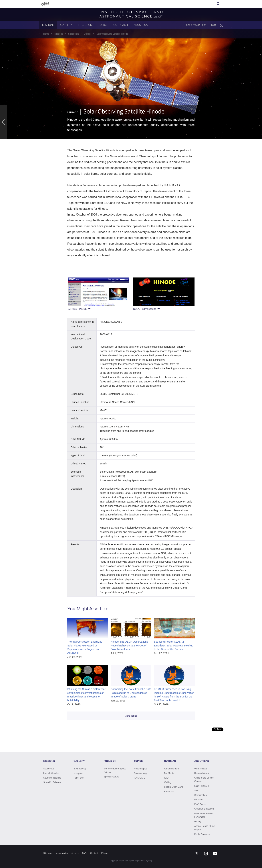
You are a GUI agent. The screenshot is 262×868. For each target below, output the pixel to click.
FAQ (166, 778)
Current (88, 34)
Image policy (62, 853)
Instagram (78, 773)
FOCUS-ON (85, 25)
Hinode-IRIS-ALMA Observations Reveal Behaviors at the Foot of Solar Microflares (129, 645)
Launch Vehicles (51, 773)
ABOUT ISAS (141, 25)
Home (46, 34)
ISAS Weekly (80, 769)
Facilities (199, 800)
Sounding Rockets (52, 778)
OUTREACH (121, 25)
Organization (201, 795)
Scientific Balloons (52, 782)
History (198, 822)
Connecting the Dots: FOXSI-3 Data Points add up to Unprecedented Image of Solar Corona (131, 693)
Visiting (168, 782)
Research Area (202, 773)
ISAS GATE (140, 778)
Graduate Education (204, 809)
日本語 (213, 25)
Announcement (171, 769)
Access (75, 853)
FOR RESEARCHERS (196, 25)
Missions (59, 34)
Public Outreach (202, 834)
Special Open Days (173, 787)
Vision (197, 791)
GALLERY (66, 25)
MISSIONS (48, 25)
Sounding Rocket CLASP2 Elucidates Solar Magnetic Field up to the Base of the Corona (174, 645)
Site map (48, 853)
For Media (169, 773)
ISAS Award (200, 804)
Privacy (105, 853)
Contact (94, 853)
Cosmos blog (140, 773)
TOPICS (103, 25)
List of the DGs (202, 786)
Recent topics (141, 769)
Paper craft (79, 778)
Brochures (169, 792)
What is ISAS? (201, 769)
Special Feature (111, 777)
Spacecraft (73, 34)
